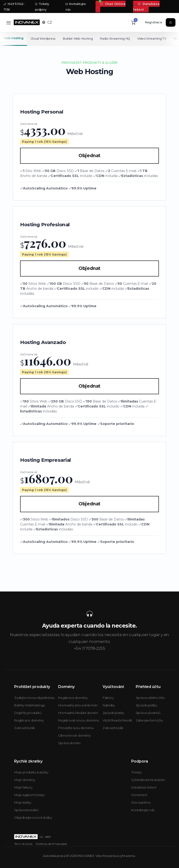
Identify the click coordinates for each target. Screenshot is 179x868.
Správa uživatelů (148, 713)
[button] (47, 22)
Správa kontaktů (26, 810)
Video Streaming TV (154, 39)
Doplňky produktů (28, 713)
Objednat (89, 156)
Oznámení (139, 795)
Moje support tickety (29, 795)
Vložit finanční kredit (117, 720)
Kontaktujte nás (143, 810)
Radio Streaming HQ (117, 39)
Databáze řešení (146, 7)
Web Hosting (13, 38)
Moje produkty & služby (31, 772)
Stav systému (141, 802)
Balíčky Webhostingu (30, 705)
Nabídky (109, 705)
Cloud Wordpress (43, 39)
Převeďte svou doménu (76, 728)
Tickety (137, 772)
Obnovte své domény (74, 735)
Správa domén (69, 743)
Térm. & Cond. (23, 844)
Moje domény (25, 780)
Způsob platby (113, 713)
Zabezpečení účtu (149, 720)
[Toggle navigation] (9, 23)
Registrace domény (29, 720)
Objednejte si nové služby (33, 818)
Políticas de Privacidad (51, 844)
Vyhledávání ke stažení (148, 780)
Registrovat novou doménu (79, 720)
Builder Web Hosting (79, 39)
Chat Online (113, 4)
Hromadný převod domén (78, 705)
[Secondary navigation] (89, 39)
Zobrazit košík (24, 728)
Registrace (153, 22)
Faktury (108, 698)
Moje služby (23, 802)
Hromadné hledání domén (78, 713)
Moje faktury (23, 787)
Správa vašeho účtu (150, 698)
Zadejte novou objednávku (34, 698)
